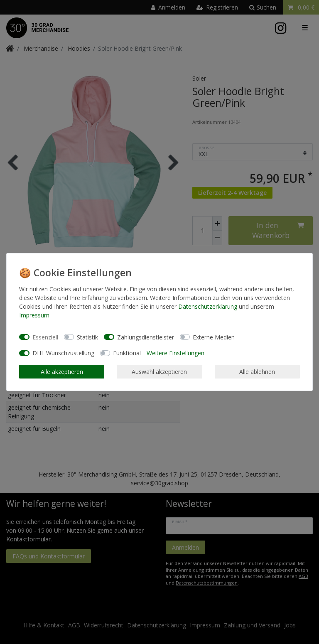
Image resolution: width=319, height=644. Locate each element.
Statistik (87, 337)
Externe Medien (214, 337)
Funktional (127, 353)
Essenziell (45, 337)
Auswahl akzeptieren (159, 372)
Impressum (34, 315)
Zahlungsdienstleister (146, 337)
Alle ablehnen (257, 372)
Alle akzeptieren (62, 372)
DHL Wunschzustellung (63, 353)
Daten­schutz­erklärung (208, 306)
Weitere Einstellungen (175, 353)
